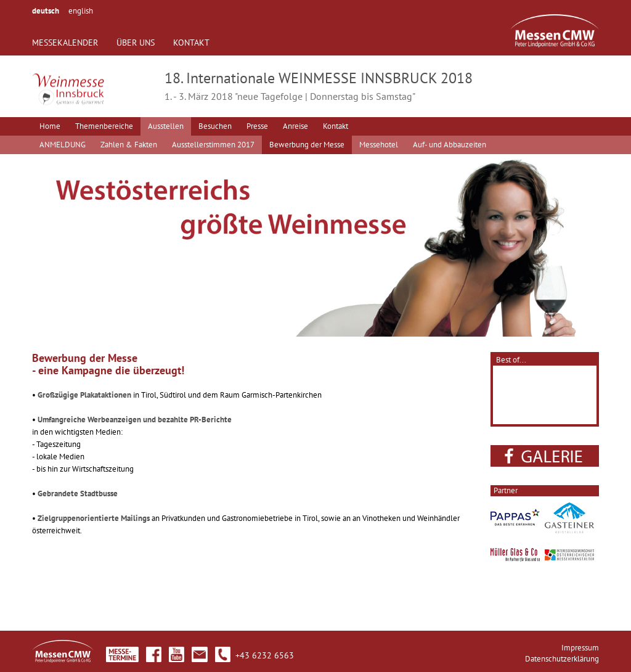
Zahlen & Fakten (129, 145)
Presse (257, 126)
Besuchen (215, 126)
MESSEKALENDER (65, 43)
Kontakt (336, 126)
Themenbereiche (104, 126)
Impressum (580, 648)
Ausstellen (166, 126)
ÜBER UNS (136, 43)
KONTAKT (191, 43)
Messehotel (379, 145)
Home (50, 126)
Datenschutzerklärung (562, 659)
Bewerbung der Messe (307, 145)
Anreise (295, 126)
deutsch (46, 11)
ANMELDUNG (63, 145)
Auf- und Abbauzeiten (450, 145)
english (81, 11)
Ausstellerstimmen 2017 (213, 145)
